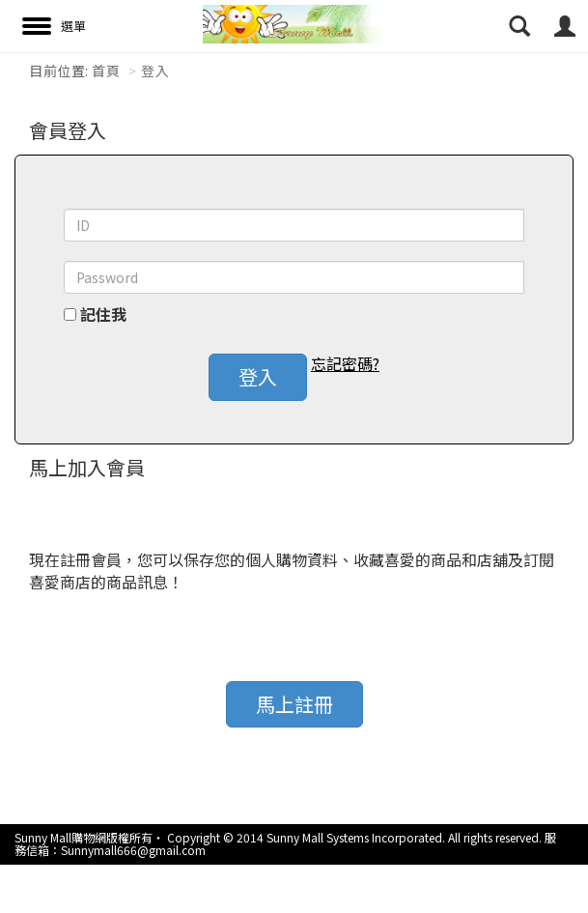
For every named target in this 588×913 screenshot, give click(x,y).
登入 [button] (258, 376)
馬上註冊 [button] (294, 704)
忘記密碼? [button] (345, 364)
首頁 (106, 71)
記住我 (103, 314)
